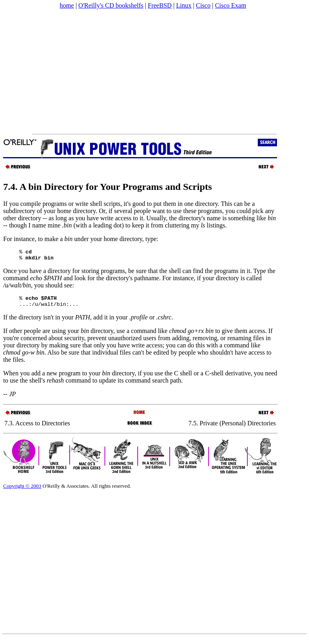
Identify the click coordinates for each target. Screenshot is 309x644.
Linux (184, 5)
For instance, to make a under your (53, 239)
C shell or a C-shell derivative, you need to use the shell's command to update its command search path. (140, 382)
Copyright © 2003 (22, 491)
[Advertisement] (154, 72)
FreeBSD (160, 5)
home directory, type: (131, 239)
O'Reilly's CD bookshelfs (111, 5)
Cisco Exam (231, 5)
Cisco (203, 5)
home (67, 5)
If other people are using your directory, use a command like (108, 336)
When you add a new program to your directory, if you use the (89, 378)
